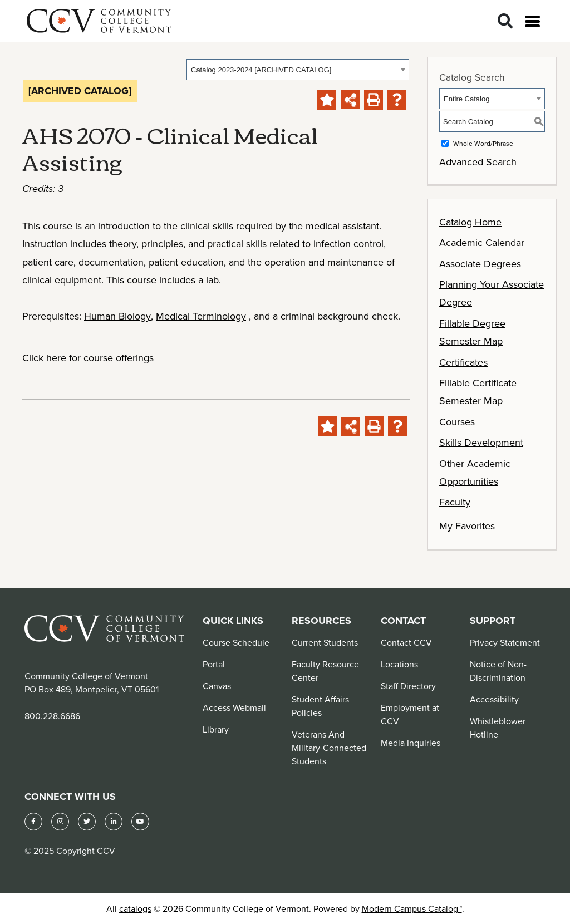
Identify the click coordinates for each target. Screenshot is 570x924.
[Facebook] (33, 822)
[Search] (505, 21)
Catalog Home (470, 222)
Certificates (463, 362)
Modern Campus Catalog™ (412, 908)
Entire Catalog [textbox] (466, 99)
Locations (399, 664)
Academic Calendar (482, 242)
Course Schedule (236, 642)
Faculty (455, 502)
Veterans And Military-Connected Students (329, 748)
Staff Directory (408, 686)
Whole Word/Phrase (483, 143)
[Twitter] (87, 822)
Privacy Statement (505, 642)
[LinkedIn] (114, 822)
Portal (214, 664)
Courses (457, 422)
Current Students (325, 642)
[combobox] (298, 70)
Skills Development (481, 442)
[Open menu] (532, 21)
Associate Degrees (480, 264)
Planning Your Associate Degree (492, 293)
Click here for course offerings (88, 358)
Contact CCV (406, 642)
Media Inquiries (411, 743)
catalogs (135, 908)
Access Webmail (234, 707)
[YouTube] (140, 822)
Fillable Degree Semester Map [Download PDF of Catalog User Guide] (472, 332)
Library (216, 729)
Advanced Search (478, 162)
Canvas (217, 686)
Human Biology (117, 316)
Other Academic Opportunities (475, 472)
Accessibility (494, 699)
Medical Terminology (201, 316)
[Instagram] (60, 822)
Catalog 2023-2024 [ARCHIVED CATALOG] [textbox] (261, 70)
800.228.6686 (52, 716)
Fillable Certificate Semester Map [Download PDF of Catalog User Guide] (478, 392)
